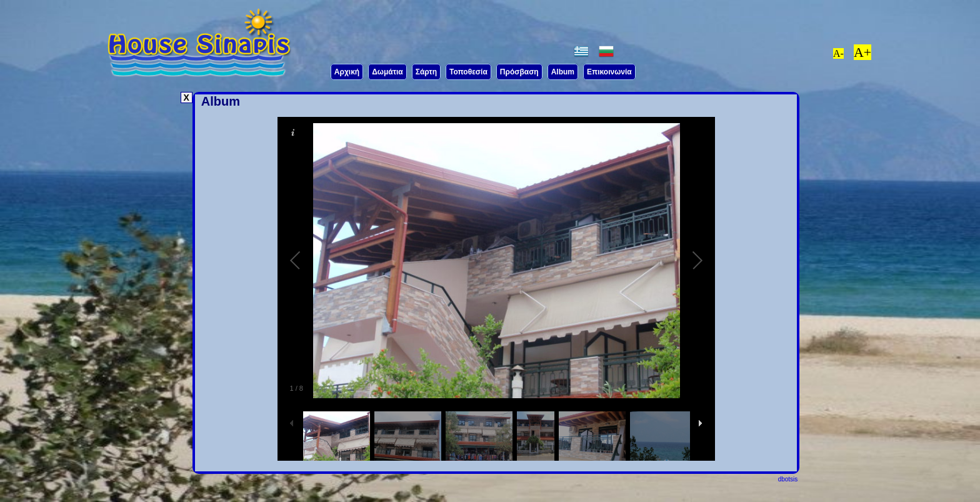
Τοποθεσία (468, 72)
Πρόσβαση (519, 72)
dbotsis (788, 479)
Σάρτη (426, 72)
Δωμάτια (387, 72)
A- (838, 53)
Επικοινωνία (609, 72)
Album (563, 72)
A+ (862, 52)
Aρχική (347, 72)
